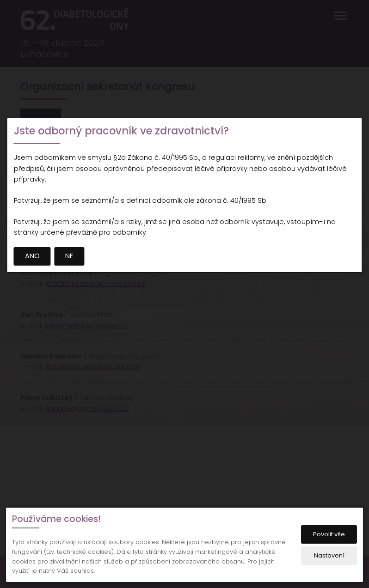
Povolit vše (329, 534)
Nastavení (329, 555)
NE (69, 256)
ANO (32, 256)
